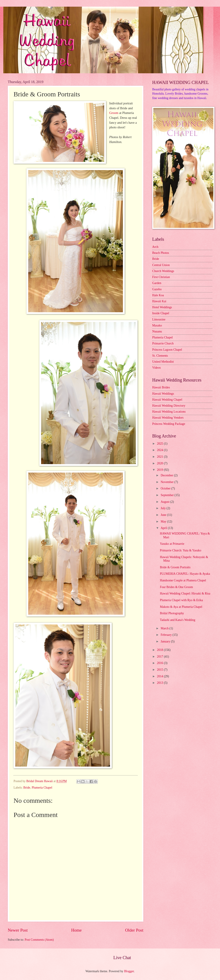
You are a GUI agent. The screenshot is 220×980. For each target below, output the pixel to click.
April (164, 528)
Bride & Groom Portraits (175, 567)
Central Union (161, 265)
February (167, 635)
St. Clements (160, 356)
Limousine (159, 319)
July (164, 508)
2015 (160, 670)
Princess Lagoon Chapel (167, 350)
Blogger (129, 971)
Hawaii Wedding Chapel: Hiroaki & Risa (185, 593)
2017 (160, 657)
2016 (160, 663)
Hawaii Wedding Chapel (167, 400)
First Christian (161, 277)
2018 (160, 650)
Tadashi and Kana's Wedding (177, 620)
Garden (157, 283)
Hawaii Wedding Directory (169, 406)
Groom (114, 113)
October (166, 488)
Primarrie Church (163, 343)
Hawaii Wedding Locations (169, 412)
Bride (27, 788)
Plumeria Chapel (42, 788)
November (168, 482)
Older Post (134, 930)
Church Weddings (163, 271)
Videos (156, 368)
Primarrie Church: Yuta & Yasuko (180, 550)
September (168, 495)
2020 (160, 463)
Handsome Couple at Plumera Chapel (183, 580)
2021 (160, 457)
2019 (160, 470)
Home (76, 930)
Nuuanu (157, 331)
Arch (155, 247)
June (164, 515)
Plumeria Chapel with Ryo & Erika (181, 600)
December (167, 475)
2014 (160, 676)
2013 (160, 683)
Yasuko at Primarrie (172, 544)
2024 (160, 450)
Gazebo (157, 289)
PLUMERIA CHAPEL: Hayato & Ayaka (185, 574)
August (165, 502)
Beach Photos (161, 253)
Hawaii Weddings (163, 394)
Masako (157, 325)
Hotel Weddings (162, 307)
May (164, 522)
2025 (160, 444)
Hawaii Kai (159, 301)
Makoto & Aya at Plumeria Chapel (181, 607)
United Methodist (163, 362)
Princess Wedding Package (169, 424)
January (166, 641)
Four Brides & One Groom (176, 587)
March (165, 628)
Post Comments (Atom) (39, 940)
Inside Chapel (161, 313)
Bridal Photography (172, 613)
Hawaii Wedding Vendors (168, 418)
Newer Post (18, 930)
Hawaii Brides (161, 387)
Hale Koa (158, 295)
